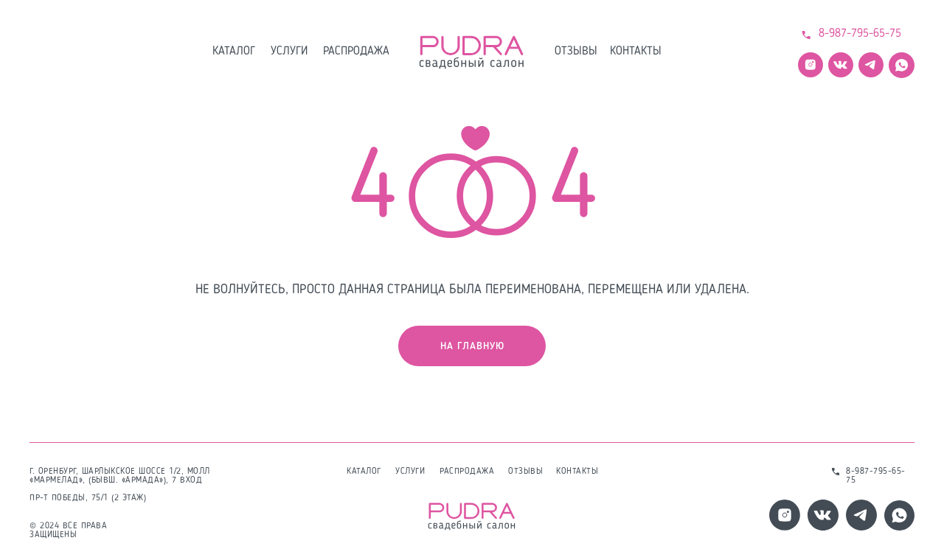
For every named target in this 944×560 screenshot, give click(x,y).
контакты (636, 52)
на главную (472, 346)
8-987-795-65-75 (860, 34)
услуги (289, 52)
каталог (234, 52)
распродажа (356, 52)
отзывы (576, 52)
